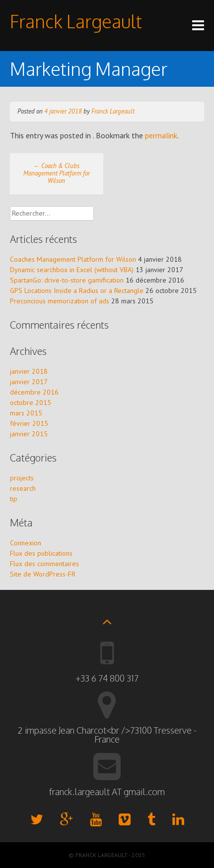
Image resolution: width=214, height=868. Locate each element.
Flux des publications (41, 553)
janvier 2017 (29, 382)
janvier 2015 (29, 434)
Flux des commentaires (44, 564)
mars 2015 (26, 413)
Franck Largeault (76, 21)
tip (14, 499)
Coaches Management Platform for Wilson (73, 259)
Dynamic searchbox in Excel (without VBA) (72, 270)
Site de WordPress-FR (43, 574)
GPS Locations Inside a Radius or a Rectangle (77, 290)
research (23, 488)
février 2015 (29, 423)
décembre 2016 (34, 392)
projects (22, 478)
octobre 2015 (31, 403)
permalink (161, 135)
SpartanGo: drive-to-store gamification (67, 280)
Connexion (26, 543)
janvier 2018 (29, 371)
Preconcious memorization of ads (60, 301)
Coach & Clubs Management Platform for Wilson (57, 173)
